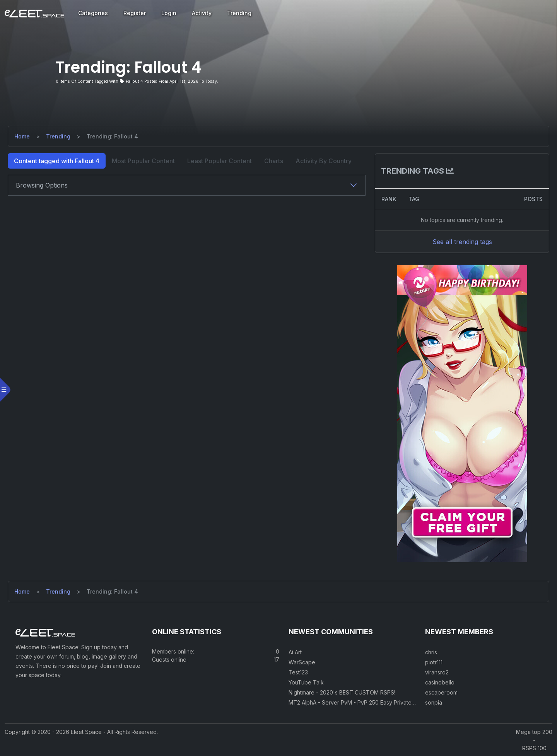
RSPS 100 (534, 748)
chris (431, 652)
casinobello (440, 682)
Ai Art (295, 652)
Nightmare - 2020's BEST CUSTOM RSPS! (342, 692)
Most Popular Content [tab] (143, 161)
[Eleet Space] (34, 13)
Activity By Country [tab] (324, 161)
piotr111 (434, 662)
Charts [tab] (274, 161)
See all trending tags (462, 242)
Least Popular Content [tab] (220, 161)
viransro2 (437, 672)
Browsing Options (42, 185)
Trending (239, 13)
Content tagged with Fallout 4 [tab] (57, 161)
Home (22, 136)
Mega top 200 (534, 732)
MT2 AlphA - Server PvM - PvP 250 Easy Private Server (360, 702)
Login (169, 13)
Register (135, 13)
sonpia (434, 702)
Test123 (298, 672)
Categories (93, 13)
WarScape (302, 662)
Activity (202, 13)
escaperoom (441, 692)
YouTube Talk (306, 682)
